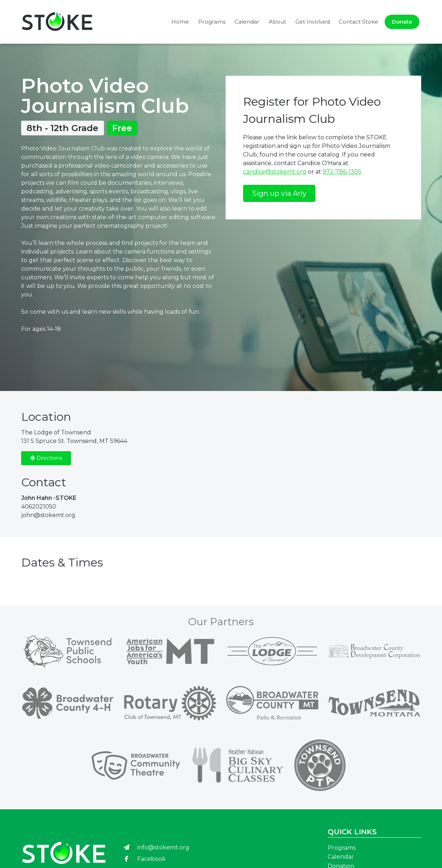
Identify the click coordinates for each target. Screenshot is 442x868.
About (277, 22)
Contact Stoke (358, 22)
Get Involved (313, 22)
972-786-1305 (342, 172)
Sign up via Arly (279, 193)
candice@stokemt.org (275, 172)
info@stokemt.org (156, 847)
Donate (402, 22)
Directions (46, 458)
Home (180, 22)
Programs (212, 22)
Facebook (144, 859)
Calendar (247, 22)
